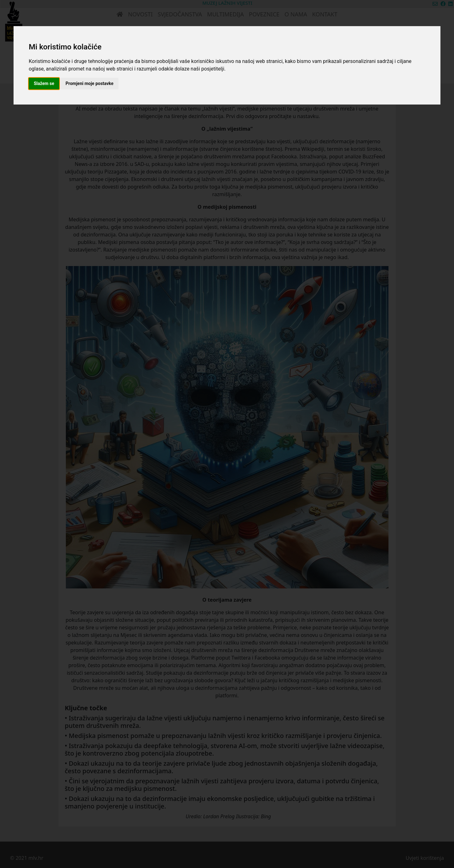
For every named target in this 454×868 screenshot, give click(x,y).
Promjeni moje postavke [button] (89, 83)
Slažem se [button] (44, 83)
